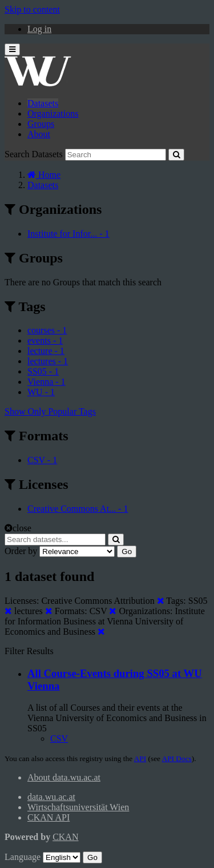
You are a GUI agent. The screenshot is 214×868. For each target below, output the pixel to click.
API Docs (177, 758)
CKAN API (49, 817)
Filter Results (29, 651)
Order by (21, 551)
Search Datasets (34, 154)
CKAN (65, 837)
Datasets (43, 103)
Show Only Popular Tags (50, 411)
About (39, 134)
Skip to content (32, 9)
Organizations (53, 114)
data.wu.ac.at (51, 797)
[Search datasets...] (55, 539)
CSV (59, 738)
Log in (39, 29)
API (140, 758)
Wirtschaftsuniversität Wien (78, 807)
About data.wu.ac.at (64, 777)
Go (127, 552)
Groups (41, 124)
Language (23, 857)
